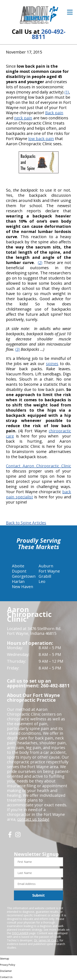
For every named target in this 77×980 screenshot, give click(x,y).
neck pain (23, 118)
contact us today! (33, 819)
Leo (42, 581)
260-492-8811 (49, 34)
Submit (38, 895)
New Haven (23, 587)
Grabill (45, 576)
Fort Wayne (49, 571)
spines (52, 364)
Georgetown (24, 576)
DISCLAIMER (20, 933)
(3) (17, 349)
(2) (40, 263)
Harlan (18, 581)
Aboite (18, 566)
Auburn (46, 566)
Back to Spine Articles (26, 523)
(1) (67, 92)
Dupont (19, 571)
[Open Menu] (70, 12)
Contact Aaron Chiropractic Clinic (38, 466)
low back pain (41, 139)
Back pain (54, 113)
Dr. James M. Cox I (46, 940)
